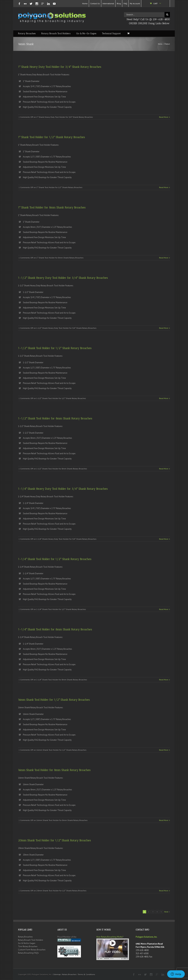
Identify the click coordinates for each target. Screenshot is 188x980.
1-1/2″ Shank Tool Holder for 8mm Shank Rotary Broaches (55, 418)
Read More (164, 117)
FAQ (125, 3)
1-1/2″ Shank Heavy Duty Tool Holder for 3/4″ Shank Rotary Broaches (63, 278)
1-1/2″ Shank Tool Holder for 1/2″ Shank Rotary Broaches (55, 348)
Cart (155, 3)
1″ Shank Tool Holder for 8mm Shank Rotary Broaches (52, 207)
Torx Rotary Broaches (28, 947)
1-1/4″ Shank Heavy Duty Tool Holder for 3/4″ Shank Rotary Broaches (63, 489)
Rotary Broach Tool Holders (56, 33)
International (108, 3)
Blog (119, 3)
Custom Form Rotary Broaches (32, 950)
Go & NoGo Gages (27, 943)
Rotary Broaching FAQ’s (28, 953)
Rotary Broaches (27, 33)
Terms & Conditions (86, 974)
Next (166, 912)
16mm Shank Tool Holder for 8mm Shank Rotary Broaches (54, 770)
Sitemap (57, 974)
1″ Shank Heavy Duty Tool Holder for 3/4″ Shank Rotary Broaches (60, 67)
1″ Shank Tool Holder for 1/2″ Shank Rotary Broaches (52, 137)
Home (85, 3)
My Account (135, 3)
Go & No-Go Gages (86, 33)
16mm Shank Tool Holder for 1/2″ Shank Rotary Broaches (54, 700)
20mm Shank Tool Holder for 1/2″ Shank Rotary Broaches (55, 840)
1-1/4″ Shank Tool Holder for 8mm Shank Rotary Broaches (55, 629)
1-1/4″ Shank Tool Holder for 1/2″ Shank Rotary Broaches (55, 559)
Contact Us (95, 3)
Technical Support (111, 33)
